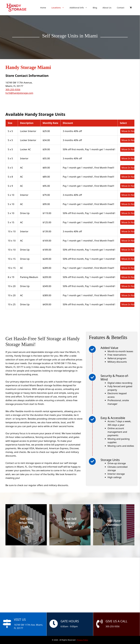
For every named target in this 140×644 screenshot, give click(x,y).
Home (43, 8)
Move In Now (129, 131)
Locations (59, 8)
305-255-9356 (13, 90)
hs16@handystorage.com (19, 93)
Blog (95, 8)
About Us (107, 8)
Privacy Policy (82, 640)
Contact (121, 8)
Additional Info (80, 8)
